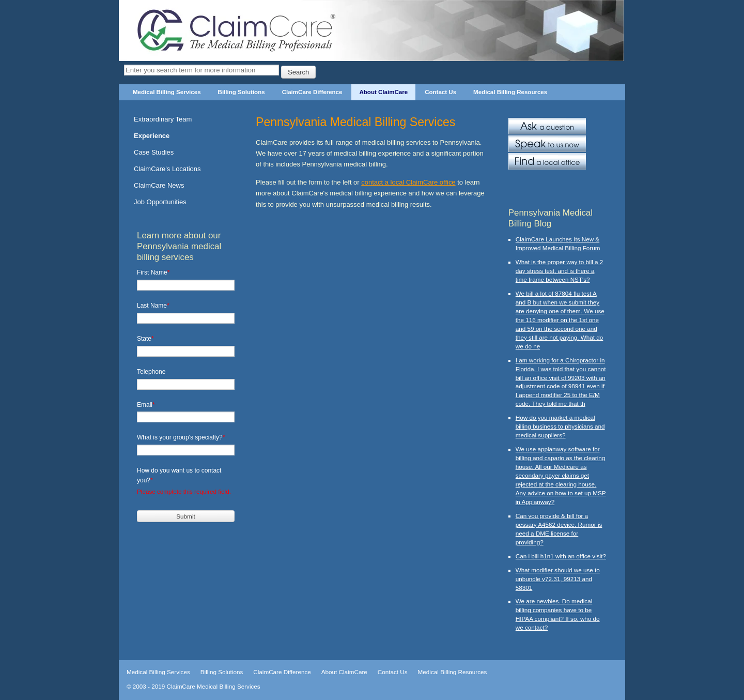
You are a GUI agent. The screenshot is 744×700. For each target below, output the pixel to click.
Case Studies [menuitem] (154, 152)
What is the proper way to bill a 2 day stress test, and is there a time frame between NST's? (560, 271)
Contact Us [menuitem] (440, 92)
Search (298, 72)
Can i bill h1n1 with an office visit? (561, 556)
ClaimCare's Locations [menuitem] (167, 169)
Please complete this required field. (184, 491)
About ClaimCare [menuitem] (383, 92)
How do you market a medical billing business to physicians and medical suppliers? (560, 426)
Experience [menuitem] (152, 136)
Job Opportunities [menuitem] (160, 202)
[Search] (202, 70)
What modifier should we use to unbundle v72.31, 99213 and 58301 (558, 579)
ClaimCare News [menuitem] (159, 185)
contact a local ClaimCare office (408, 182)
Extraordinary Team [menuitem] (163, 119)
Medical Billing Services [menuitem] (167, 92)
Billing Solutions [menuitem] (242, 92)
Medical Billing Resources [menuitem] (510, 92)
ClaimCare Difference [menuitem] (312, 92)
